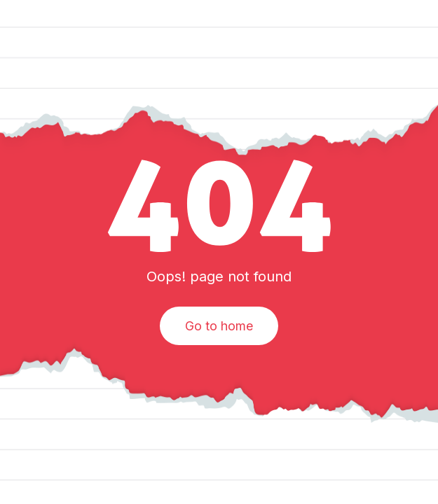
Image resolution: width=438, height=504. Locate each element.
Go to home (219, 326)
